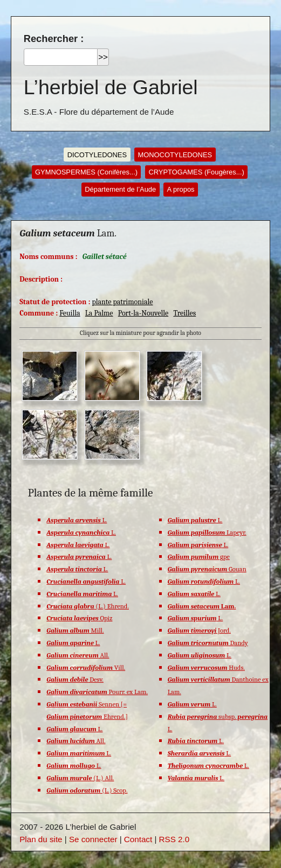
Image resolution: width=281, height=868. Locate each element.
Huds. (206, 668)
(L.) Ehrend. (88, 606)
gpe (199, 557)
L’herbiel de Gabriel (111, 87)
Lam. (202, 606)
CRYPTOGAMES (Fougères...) (196, 172)
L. (77, 520)
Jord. (199, 631)
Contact (138, 839)
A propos (181, 189)
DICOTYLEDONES (97, 155)
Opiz (79, 618)
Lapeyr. (207, 533)
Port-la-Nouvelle (143, 313)
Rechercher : (54, 38)
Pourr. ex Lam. (97, 692)
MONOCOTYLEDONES (175, 155)
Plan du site (41, 839)
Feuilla (70, 313)
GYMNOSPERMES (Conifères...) (86, 172)
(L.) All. (80, 778)
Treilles (184, 313)
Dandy (208, 643)
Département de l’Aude (120, 189)
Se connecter (93, 839)
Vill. (86, 668)
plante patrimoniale (122, 302)
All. (78, 655)
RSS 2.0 (174, 839)
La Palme (99, 313)
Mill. (75, 631)
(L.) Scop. (87, 790)
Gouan (207, 569)
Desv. (75, 680)
